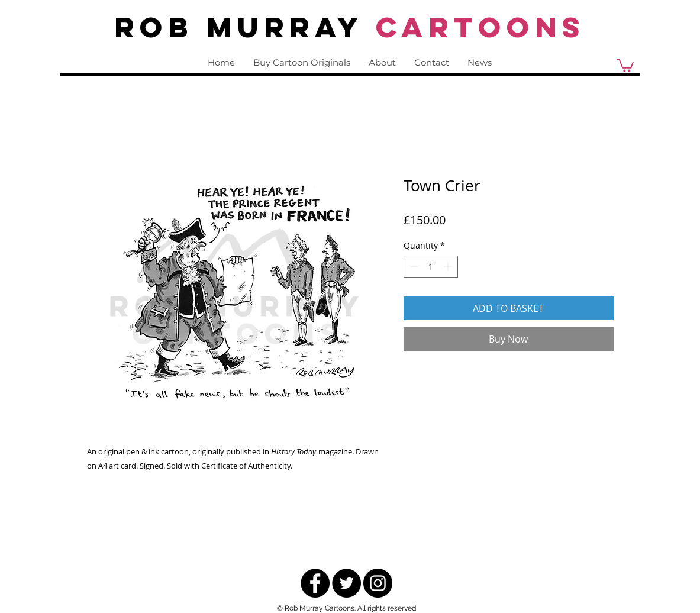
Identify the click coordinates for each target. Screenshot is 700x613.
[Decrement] (413, 267)
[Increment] (449, 267)
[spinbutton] (431, 267)
